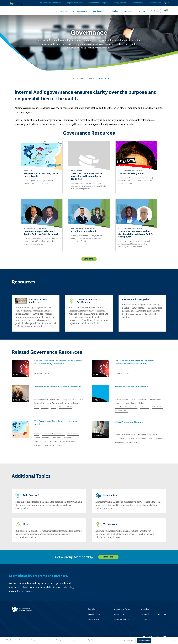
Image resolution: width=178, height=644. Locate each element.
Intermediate (47, 403)
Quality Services (154, 3)
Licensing (145, 609)
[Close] (174, 640)
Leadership (55, 440)
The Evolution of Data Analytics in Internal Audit (60, 424)
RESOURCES (78, 79)
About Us (143, 11)
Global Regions (51, 444)
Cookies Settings (128, 640)
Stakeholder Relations (71, 440)
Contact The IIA (94, 615)
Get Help (91, 609)
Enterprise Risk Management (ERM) (142, 433)
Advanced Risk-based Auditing (133, 390)
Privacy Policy (93, 620)
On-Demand (132, 437)
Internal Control (121, 400)
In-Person (38, 411)
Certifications (99, 11)
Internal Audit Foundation (50, 3)
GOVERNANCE (105, 79)
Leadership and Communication (140, 404)
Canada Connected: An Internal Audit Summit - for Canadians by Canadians (57, 366)
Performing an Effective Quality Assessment (53, 391)
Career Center (137, 3)
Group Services (120, 3)
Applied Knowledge (73, 399)
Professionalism (134, 408)
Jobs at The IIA (147, 620)
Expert (37, 432)
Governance (71, 436)
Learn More (110, 558)
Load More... (89, 262)
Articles (38, 436)
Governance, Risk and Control (127, 429)
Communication (77, 432)
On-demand (119, 437)
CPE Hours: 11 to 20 (61, 411)
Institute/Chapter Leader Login (154, 615)
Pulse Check (59, 436)
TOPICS (91, 79)
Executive (47, 436)
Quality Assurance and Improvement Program (53, 407)
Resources (128, 11)
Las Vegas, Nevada (42, 399)
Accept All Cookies (144, 640)
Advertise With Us (122, 620)
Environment (120, 404)
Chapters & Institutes (74, 3)
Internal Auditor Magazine (98, 3)
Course (48, 411)
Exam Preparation (148, 429)
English (62, 444)
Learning (114, 11)
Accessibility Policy (122, 609)
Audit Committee (41, 440)
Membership (61, 11)
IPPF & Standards (80, 11)
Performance (120, 408)
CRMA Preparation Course (130, 423)
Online (48, 374)
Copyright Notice (121, 615)
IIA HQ (37, 403)
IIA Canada (39, 374)
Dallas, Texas (57, 399)
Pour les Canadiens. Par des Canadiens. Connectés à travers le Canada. (138, 366)
